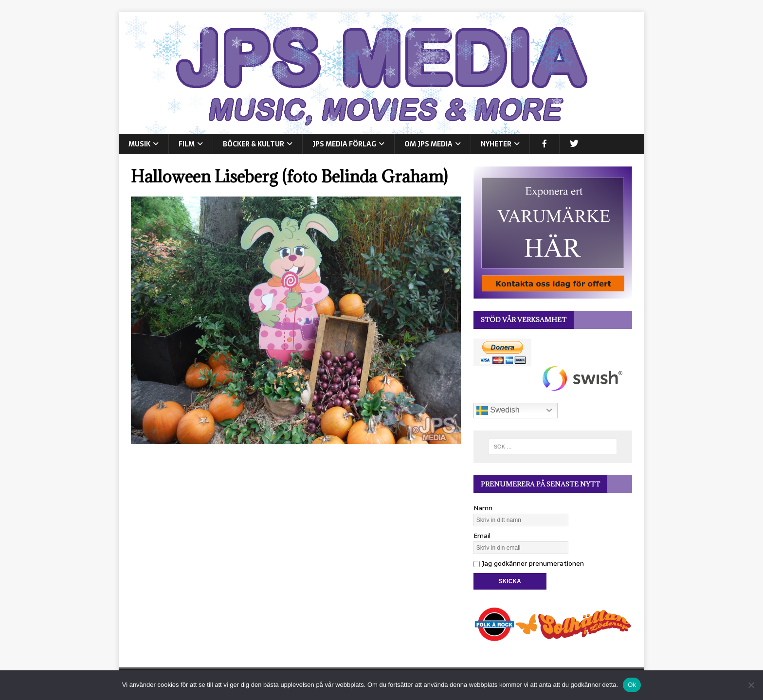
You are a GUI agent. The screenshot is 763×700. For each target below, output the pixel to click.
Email (482, 536)
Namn (483, 508)
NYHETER (496, 144)
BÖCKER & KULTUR (254, 144)
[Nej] (751, 685)
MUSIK (139, 144)
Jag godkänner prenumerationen (529, 563)
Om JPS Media (428, 144)
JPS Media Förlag (344, 144)
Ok (632, 685)
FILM (187, 144)
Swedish (498, 411)
